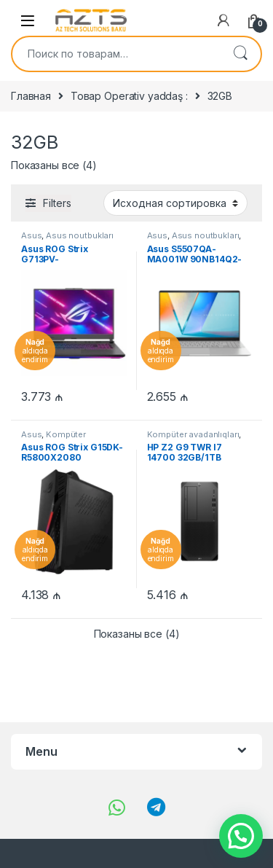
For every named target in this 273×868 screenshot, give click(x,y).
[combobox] (116, 54)
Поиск (240, 54)
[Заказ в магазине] (175, 203)
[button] (241, 836)
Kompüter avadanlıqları (54, 439)
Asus (31, 235)
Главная (31, 96)
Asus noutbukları (80, 235)
